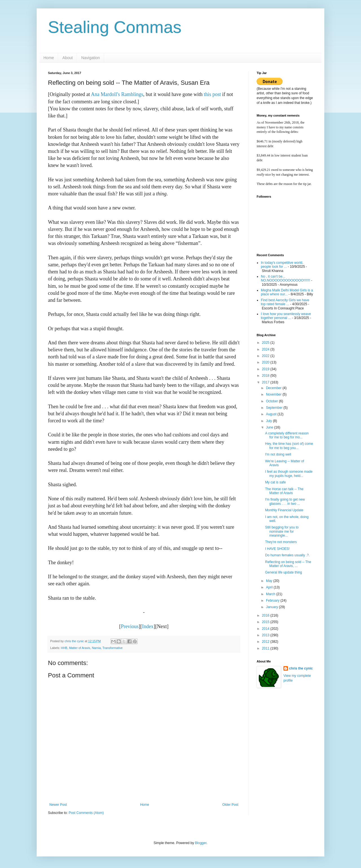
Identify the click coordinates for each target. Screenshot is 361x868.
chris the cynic (301, 668)
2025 (266, 343)
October (272, 401)
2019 (266, 369)
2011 (266, 648)
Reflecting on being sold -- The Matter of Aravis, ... (288, 564)
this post (213, 94)
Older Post (230, 805)
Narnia (96, 648)
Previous (130, 626)
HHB (64, 648)
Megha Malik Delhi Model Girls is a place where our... (287, 292)
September (275, 408)
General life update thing (284, 572)
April (270, 587)
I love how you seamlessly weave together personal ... (286, 316)
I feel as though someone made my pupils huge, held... (289, 474)
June (270, 427)
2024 (266, 349)
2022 (266, 356)
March (271, 594)
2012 (266, 642)
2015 (266, 622)
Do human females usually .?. (287, 555)
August (272, 414)
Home (49, 58)
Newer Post (58, 805)
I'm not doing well (278, 454)
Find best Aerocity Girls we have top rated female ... (285, 302)
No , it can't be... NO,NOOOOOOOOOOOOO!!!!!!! (286, 278)
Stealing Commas (115, 27)
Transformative (113, 648)
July (269, 421)
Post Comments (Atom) (86, 813)
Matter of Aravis (80, 648)
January (272, 607)
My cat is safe (275, 482)
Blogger (201, 843)
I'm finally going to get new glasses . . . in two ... (285, 501)
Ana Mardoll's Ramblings (117, 94)
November (274, 394)
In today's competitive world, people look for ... (282, 265)
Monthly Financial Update (284, 510)
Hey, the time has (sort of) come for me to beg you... (289, 446)
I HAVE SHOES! (277, 549)
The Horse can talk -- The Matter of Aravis (284, 491)
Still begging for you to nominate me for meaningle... (282, 531)
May (270, 581)
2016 (266, 615)
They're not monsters (281, 542)
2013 (266, 635)
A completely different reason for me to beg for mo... (287, 435)
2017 (266, 382)
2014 (266, 629)
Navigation (91, 58)
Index (148, 626)
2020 (266, 362)
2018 (266, 376)
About (68, 58)
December (274, 388)
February (273, 601)
